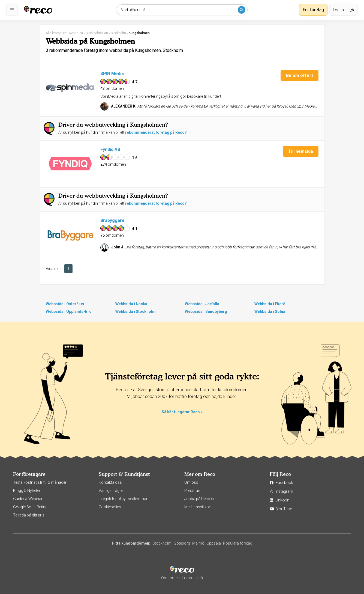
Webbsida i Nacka (131, 304)
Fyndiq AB (110, 149)
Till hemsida (301, 151)
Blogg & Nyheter (27, 491)
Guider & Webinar (28, 499)
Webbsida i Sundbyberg (206, 311)
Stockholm (162, 543)
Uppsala (214, 543)
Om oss (191, 482)
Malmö (198, 543)
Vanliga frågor (111, 491)
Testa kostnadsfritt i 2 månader (40, 482)
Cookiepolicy (110, 507)
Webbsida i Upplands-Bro (69, 311)
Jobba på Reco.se (200, 499)
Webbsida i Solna (270, 311)
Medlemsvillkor (197, 507)
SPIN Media (112, 74)
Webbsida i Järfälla (202, 304)
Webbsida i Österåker (65, 304)
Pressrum (193, 491)
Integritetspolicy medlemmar (123, 499)
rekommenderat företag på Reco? (156, 132)
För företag (313, 10)
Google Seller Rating (30, 507)
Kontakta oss (110, 482)
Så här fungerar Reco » (182, 412)
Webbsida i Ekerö (270, 304)
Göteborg (182, 543)
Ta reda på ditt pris (29, 515)
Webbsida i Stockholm (136, 311)
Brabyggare (112, 220)
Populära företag (238, 543)
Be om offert (300, 75)
